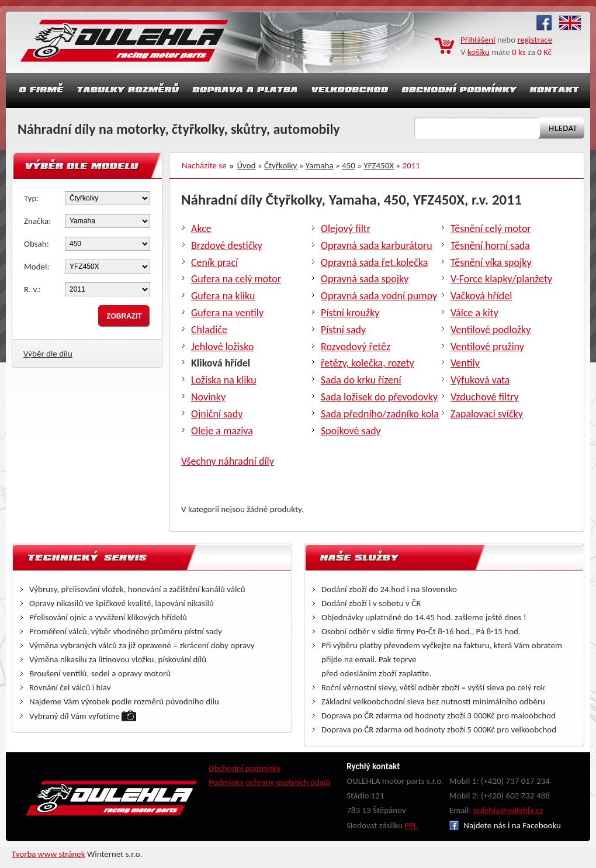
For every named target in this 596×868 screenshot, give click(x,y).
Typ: (31, 198)
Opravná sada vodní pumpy (379, 296)
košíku (479, 52)
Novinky (208, 397)
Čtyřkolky (280, 165)
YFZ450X (379, 165)
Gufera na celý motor (236, 279)
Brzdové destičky (227, 245)
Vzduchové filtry (485, 397)
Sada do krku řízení (361, 380)
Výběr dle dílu (48, 354)
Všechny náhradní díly (228, 461)
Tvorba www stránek (48, 854)
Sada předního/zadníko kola (380, 414)
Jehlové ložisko (222, 347)
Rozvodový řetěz (356, 347)
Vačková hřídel (481, 296)
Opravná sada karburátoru (377, 245)
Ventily (465, 363)
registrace (535, 40)
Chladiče (209, 330)
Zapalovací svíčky (487, 414)
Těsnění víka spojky (491, 262)
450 (349, 165)
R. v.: (32, 289)
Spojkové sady (351, 431)
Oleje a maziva (222, 431)
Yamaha (320, 165)
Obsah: (37, 244)
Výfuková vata (480, 380)
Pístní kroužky (350, 313)
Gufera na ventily (227, 313)
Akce (201, 229)
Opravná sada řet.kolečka (374, 262)
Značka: (37, 221)
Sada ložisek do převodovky (379, 397)
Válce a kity (474, 313)
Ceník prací (214, 262)
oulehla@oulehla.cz (508, 810)
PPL (411, 825)
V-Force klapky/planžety (501, 279)
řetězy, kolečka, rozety (368, 363)
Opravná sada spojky (365, 279)
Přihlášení (478, 40)
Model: (37, 267)
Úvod (247, 165)
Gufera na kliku (223, 296)
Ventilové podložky (491, 330)
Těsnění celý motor (491, 229)
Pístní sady (343, 330)
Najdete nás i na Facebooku (505, 825)
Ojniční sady (217, 414)
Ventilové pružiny (487, 347)
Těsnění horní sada (490, 245)
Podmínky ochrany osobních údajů (270, 782)
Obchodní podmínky (245, 768)
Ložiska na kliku (224, 380)
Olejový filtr (346, 229)
